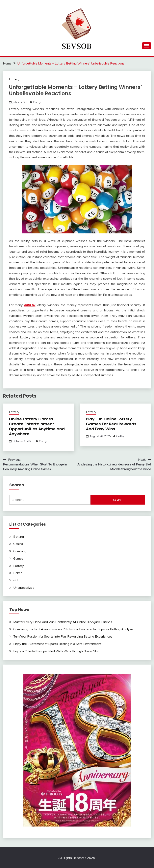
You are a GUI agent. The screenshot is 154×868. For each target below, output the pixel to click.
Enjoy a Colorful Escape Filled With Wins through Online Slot (56, 651)
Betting (19, 537)
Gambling (20, 551)
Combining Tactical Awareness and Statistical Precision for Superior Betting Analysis (73, 629)
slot (16, 580)
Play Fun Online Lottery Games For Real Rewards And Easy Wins (111, 424)
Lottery (14, 79)
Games (18, 558)
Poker (17, 573)
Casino (18, 544)
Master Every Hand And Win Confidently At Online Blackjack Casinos (63, 622)
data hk (30, 305)
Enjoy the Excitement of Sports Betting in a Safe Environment (57, 644)
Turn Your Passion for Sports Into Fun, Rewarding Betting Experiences (63, 636)
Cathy (37, 102)
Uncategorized (24, 588)
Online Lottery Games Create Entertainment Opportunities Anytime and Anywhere (37, 426)
